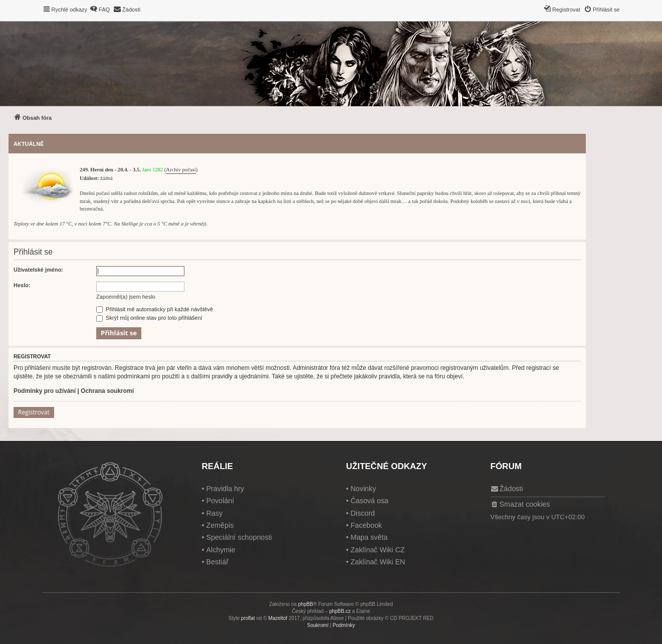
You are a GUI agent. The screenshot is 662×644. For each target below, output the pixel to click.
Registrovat (34, 412)
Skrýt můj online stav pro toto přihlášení (149, 318)
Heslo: (22, 285)
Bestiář (217, 562)
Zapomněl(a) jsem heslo (126, 297)
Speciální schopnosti (239, 537)
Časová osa (369, 501)
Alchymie (220, 550)
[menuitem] (100, 10)
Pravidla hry (225, 489)
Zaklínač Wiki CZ (377, 550)
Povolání (220, 501)
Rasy (214, 513)
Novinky (363, 489)
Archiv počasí (181, 170)
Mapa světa (369, 537)
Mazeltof (278, 618)
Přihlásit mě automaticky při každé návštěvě (155, 309)
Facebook (366, 525)
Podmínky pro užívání (45, 391)
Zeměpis (220, 525)
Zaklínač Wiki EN (378, 562)
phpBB (306, 604)
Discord (362, 513)
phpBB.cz (340, 611)
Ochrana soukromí (107, 391)
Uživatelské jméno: (38, 270)
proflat (248, 618)
